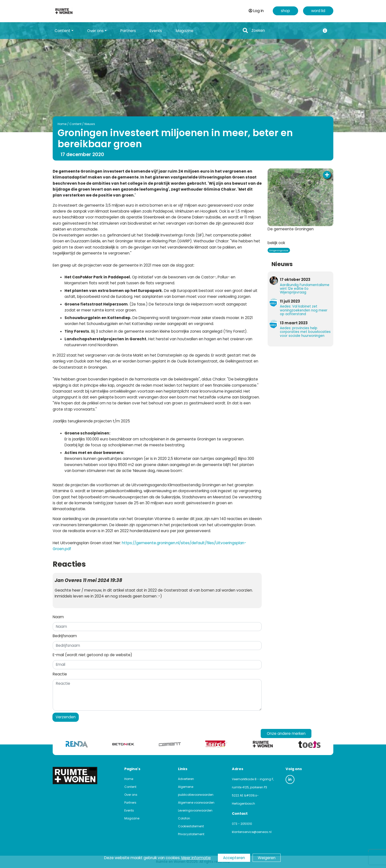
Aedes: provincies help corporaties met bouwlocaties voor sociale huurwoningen (305, 332)
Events (156, 31)
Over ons (131, 795)
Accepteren (234, 858)
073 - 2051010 (242, 824)
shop (285, 11)
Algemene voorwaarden (196, 803)
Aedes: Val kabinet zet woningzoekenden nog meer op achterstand (304, 310)
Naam (58, 617)
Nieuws (90, 124)
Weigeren (267, 858)
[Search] (284, 31)
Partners (128, 31)
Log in (256, 11)
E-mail (92, 655)
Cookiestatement (191, 826)
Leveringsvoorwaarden (195, 810)
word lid (318, 11)
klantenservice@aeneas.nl (252, 832)
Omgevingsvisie (279, 250)
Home (62, 124)
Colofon (184, 818)
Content (75, 124)
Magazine (185, 31)
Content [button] (63, 31)
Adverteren (186, 779)
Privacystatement (191, 834)
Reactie (60, 674)
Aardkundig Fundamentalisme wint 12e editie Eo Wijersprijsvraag (305, 289)
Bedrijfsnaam (65, 636)
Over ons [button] (95, 31)
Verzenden (66, 717)
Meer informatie (196, 858)
